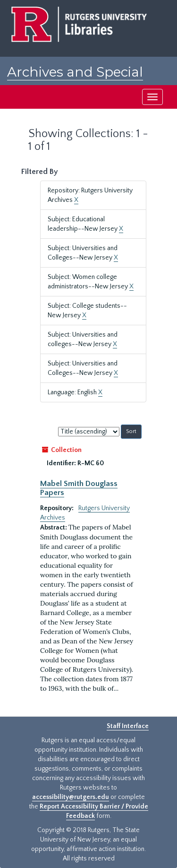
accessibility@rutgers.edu (71, 797)
